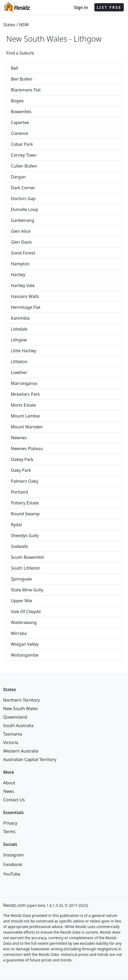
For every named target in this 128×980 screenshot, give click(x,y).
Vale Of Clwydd (26, 612)
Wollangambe (25, 655)
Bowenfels (21, 112)
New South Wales (20, 709)
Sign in (81, 7)
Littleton (19, 362)
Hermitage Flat (26, 307)
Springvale (21, 579)
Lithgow (88, 39)
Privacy (10, 823)
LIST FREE (109, 7)
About (9, 783)
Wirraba (19, 633)
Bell (15, 68)
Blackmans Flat (26, 90)
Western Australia (21, 751)
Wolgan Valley (25, 644)
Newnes (19, 438)
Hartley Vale (23, 285)
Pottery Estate (25, 503)
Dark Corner (23, 188)
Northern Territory (21, 700)
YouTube (12, 874)
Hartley (18, 275)
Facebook (13, 864)
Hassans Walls (25, 296)
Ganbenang (23, 220)
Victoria (11, 742)
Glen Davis (21, 242)
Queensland (15, 717)
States (9, 25)
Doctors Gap (23, 199)
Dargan (18, 177)
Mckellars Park (25, 394)
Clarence (19, 133)
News (9, 791)
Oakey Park (22, 459)
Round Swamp (25, 514)
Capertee (20, 122)
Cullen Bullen (24, 166)
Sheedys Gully (25, 535)
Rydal (16, 525)
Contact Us (14, 800)
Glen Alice (21, 231)
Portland (19, 492)
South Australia (18, 726)
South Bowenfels (28, 557)
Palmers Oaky (25, 481)
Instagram (14, 855)
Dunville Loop (25, 209)
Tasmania (13, 734)
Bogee (17, 101)
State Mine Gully (27, 590)
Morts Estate (23, 405)
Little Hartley (24, 351)
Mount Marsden (27, 427)
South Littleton (26, 568)
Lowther (19, 372)
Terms (9, 832)
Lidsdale (19, 329)
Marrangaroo (24, 383)
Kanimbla (20, 318)
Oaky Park (21, 470)
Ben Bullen (22, 79)
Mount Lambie (25, 416)
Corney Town (24, 155)
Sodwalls (20, 546)
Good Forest (23, 253)
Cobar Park (22, 144)
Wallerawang (24, 622)
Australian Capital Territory (30, 759)
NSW (24, 25)
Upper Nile (22, 601)
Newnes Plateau (27, 449)
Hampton (20, 264)
